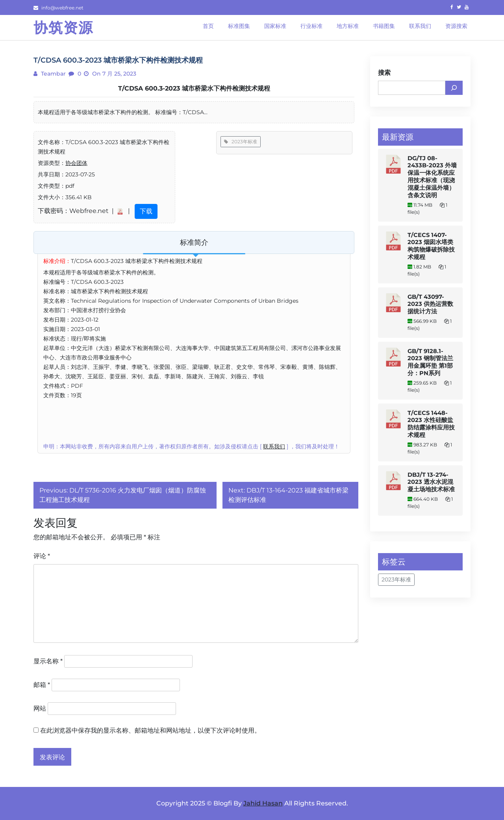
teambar (53, 74)
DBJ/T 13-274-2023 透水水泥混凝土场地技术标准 (431, 482)
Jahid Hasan (263, 803)
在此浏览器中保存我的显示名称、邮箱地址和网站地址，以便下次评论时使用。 (150, 730)
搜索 (384, 73)
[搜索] (454, 88)
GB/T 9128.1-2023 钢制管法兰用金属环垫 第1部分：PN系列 (430, 362)
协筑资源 (63, 28)
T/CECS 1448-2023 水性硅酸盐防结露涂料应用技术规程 (431, 424)
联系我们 (274, 446)
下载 (146, 211)
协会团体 (76, 163)
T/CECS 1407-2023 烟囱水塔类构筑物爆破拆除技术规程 (431, 246)
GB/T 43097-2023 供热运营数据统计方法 (430, 304)
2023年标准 (241, 142)
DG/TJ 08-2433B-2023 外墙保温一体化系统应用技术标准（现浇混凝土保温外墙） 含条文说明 (432, 177)
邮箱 (42, 685)
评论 (42, 556)
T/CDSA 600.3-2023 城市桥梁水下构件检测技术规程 (194, 88)
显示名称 (48, 661)
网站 (40, 708)
